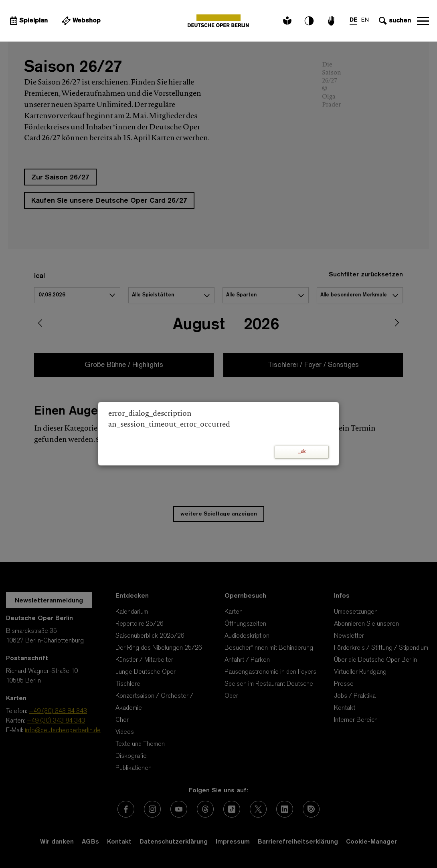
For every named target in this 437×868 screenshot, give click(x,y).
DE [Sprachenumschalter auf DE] (353, 20)
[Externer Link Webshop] (80, 21)
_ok (302, 452)
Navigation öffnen (423, 21)
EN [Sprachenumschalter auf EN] (365, 20)
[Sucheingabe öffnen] (394, 21)
